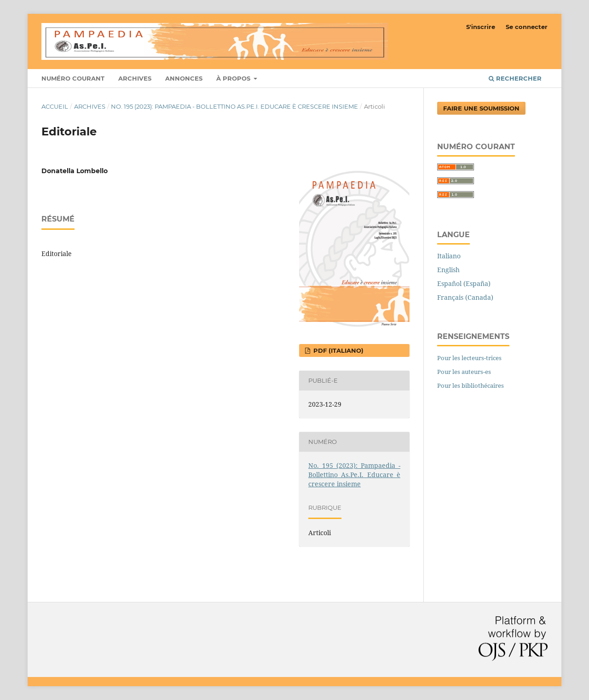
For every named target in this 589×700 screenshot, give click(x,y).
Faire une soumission (481, 108)
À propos (234, 78)
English (448, 270)
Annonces (184, 78)
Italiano (449, 256)
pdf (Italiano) (338, 350)
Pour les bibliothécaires (471, 385)
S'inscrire (481, 27)
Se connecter (527, 27)
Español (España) (464, 283)
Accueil (55, 106)
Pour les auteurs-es (464, 372)
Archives (135, 78)
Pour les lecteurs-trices (469, 358)
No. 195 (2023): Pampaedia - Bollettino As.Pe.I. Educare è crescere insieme (234, 106)
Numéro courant (73, 78)
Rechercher (515, 78)
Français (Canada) (465, 297)
